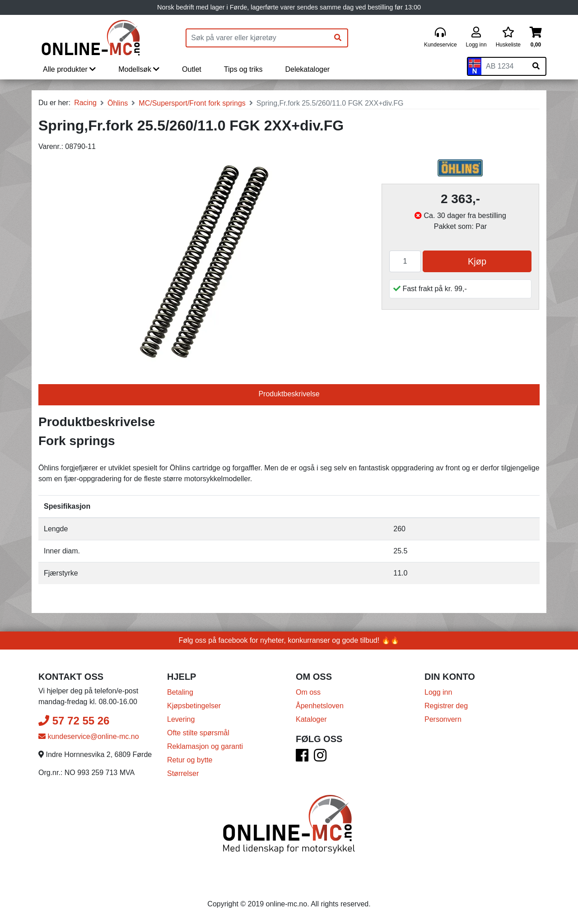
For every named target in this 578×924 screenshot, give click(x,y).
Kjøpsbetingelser (194, 706)
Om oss (308, 692)
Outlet (192, 69)
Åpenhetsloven (320, 706)
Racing (85, 103)
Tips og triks (243, 69)
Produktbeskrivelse (289, 394)
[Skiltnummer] (504, 66)
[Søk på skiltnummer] (536, 66)
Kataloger (311, 719)
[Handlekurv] (536, 38)
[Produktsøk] (257, 38)
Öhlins (118, 103)
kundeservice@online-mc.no (89, 736)
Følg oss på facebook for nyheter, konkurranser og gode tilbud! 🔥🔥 (289, 640)
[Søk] (338, 38)
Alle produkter (69, 69)
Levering (181, 719)
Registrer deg (446, 706)
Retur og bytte (190, 760)
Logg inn (438, 692)
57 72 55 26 (74, 721)
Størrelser (183, 773)
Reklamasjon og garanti (205, 746)
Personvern (443, 719)
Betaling (180, 692)
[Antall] (405, 261)
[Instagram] (320, 758)
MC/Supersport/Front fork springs (192, 103)
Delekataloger (307, 69)
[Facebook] (302, 758)
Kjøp (477, 261)
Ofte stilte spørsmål (198, 733)
